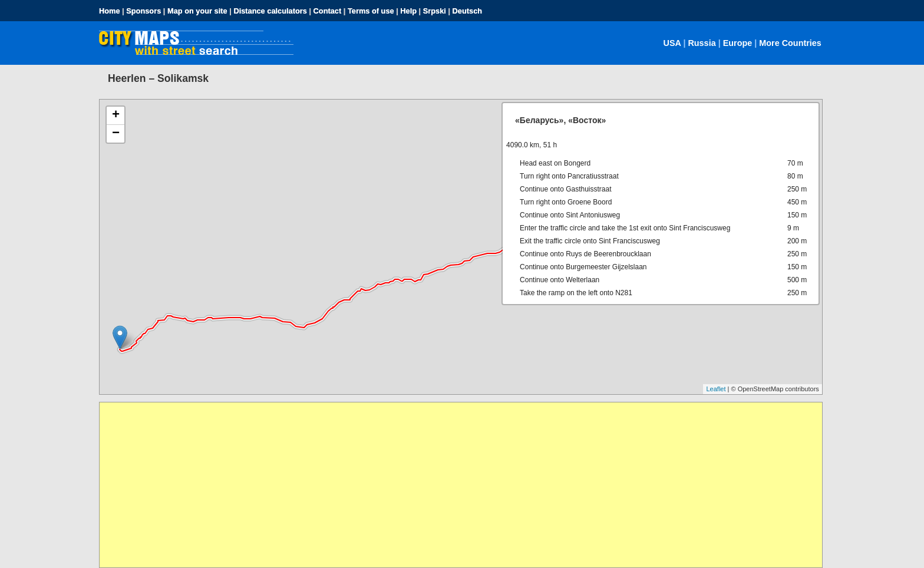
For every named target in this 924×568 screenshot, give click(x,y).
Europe (738, 43)
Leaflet (716, 389)
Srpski (435, 11)
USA (672, 43)
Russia (702, 43)
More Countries (790, 43)
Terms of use (371, 11)
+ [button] (116, 115)
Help (408, 11)
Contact (328, 11)
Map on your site (197, 11)
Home (110, 11)
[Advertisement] (453, 485)
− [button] (116, 134)
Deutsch (468, 11)
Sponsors (143, 11)
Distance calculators (270, 11)
